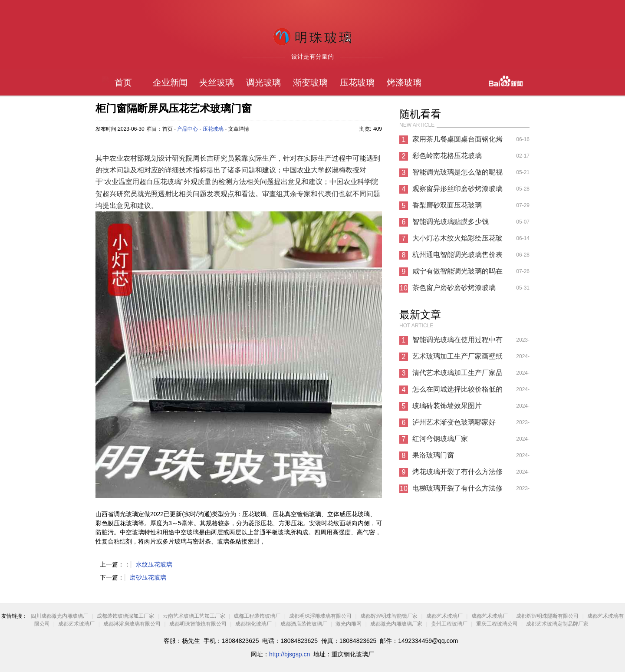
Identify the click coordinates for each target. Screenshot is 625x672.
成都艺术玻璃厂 (444, 616)
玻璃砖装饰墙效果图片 (447, 406)
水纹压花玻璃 (154, 564)
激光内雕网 (349, 624)
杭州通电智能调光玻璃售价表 (457, 255)
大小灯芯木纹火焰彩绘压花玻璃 (457, 240)
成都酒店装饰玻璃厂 (304, 624)
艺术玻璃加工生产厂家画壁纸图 (457, 359)
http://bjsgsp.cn (289, 654)
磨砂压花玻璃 (148, 577)
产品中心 (187, 129)
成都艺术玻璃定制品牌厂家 (557, 624)
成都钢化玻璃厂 (253, 624)
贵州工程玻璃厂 (449, 624)
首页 (123, 82)
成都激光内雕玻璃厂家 (396, 624)
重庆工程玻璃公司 (497, 624)
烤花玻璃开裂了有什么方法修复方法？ (457, 474)
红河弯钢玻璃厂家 (440, 439)
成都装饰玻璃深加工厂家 (125, 616)
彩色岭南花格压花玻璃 (447, 156)
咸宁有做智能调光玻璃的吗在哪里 (457, 273)
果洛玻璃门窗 (433, 455)
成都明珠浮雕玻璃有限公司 (320, 616)
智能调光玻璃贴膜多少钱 (451, 222)
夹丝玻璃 (217, 82)
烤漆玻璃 (404, 82)
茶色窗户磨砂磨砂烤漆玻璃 (454, 288)
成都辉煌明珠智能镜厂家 (390, 616)
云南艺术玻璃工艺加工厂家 (194, 616)
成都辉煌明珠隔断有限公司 (547, 616)
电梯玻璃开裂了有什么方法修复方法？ (457, 491)
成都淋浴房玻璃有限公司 (132, 624)
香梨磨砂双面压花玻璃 (447, 205)
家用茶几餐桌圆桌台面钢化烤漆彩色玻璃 (457, 142)
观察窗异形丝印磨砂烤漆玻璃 (457, 189)
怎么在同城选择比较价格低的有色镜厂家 (457, 392)
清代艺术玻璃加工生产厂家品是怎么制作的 (457, 375)
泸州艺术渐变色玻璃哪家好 (454, 422)
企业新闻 (170, 82)
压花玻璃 (357, 82)
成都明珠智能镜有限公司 (198, 624)
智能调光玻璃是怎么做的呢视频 (457, 175)
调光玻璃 (263, 82)
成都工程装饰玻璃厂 (257, 616)
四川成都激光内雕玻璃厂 (59, 616)
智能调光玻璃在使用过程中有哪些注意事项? (457, 342)
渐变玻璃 (310, 82)
